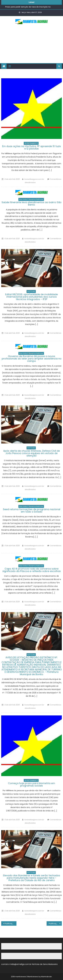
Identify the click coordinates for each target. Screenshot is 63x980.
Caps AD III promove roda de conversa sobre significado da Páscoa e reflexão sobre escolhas (32, 570)
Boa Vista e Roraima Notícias (31, 199)
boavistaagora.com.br (34, 179)
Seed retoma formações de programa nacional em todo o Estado (32, 510)
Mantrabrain (46, 977)
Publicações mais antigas (10, 924)
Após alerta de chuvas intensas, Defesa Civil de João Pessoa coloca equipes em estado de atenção (31, 453)
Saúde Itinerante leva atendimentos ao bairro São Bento (31, 203)
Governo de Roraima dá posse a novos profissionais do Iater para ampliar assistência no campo (32, 359)
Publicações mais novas (55, 924)
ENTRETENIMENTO (31, 143)
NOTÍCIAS (31, 291)
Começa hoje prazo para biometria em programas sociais (31, 784)
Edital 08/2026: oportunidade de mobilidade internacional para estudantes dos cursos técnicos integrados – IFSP (31, 297)
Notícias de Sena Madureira (45, 964)
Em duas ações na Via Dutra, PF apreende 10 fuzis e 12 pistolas (31, 147)
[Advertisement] (31, 45)
